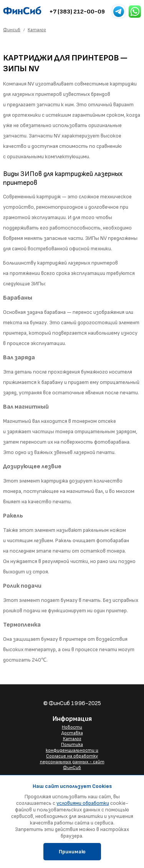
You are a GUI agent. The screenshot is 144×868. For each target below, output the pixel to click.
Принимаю (72, 852)
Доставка (72, 733)
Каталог (72, 739)
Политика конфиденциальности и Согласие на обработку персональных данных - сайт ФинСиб (72, 756)
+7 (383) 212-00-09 (77, 12)
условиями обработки (83, 803)
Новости (72, 727)
